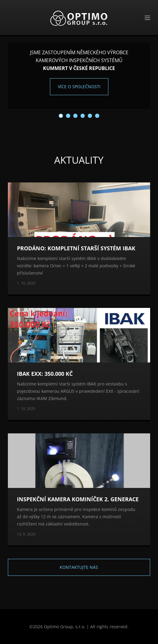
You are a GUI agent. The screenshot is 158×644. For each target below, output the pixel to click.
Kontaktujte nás (79, 567)
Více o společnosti (79, 87)
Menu (145, 18)
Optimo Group (79, 18)
